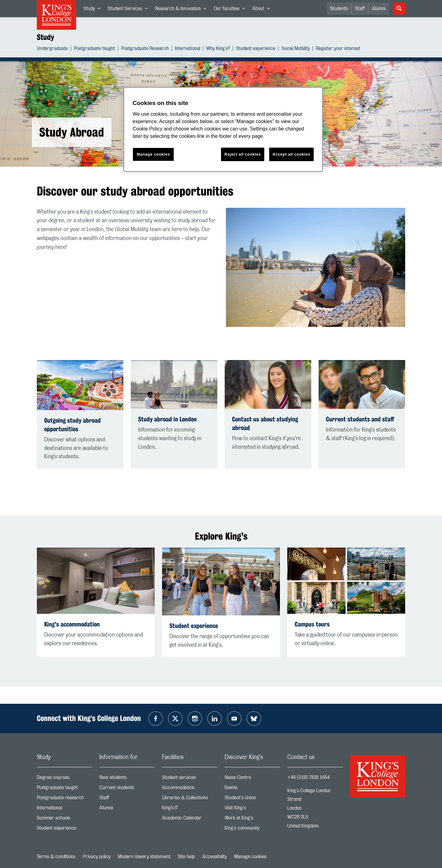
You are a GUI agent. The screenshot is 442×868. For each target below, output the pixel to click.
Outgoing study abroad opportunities (72, 425)
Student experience (256, 49)
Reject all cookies (243, 154)
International (188, 49)
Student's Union (252, 799)
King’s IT (190, 809)
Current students (127, 789)
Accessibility (215, 857)
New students (127, 779)
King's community (252, 829)
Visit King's (252, 809)
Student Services (130, 10)
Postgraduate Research (145, 49)
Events (252, 789)
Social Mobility (296, 49)
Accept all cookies (291, 154)
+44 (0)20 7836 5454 (308, 777)
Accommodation (190, 789)
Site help (186, 857)
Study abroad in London (167, 419)
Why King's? (218, 49)
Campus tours (312, 624)
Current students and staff (360, 419)
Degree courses (64, 779)
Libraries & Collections (190, 799)
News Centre (252, 779)
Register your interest (338, 49)
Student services (190, 779)
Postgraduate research (64, 799)
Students (339, 9)
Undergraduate (52, 49)
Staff (360, 9)
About (263, 10)
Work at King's (252, 819)
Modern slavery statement (144, 857)
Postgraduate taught (95, 49)
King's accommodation (72, 624)
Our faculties (231, 10)
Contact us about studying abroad (265, 423)
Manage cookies (250, 857)
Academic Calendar (190, 819)
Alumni (379, 9)
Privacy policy (97, 857)
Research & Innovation (182, 10)
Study (94, 10)
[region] (223, 129)
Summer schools (64, 819)
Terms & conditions (56, 857)
